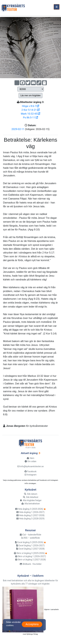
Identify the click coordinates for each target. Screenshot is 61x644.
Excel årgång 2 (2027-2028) (30, 549)
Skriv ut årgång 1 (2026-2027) (30, 556)
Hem (30, 458)
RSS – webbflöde (30, 538)
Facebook (30, 471)
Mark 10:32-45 (31, 114)
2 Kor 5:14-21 (30, 110)
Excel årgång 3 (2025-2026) (29, 542)
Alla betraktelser (30, 504)
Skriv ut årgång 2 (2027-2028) (30, 560)
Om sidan (31, 461)
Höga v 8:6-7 (31, 106)
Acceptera (32, 624)
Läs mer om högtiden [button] (30, 95)
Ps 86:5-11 (30, 117)
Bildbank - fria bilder (31, 564)
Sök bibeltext (30, 497)
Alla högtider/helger (30, 500)
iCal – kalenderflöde (30, 535)
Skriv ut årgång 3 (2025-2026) (29, 553)
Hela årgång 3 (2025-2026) (29, 509)
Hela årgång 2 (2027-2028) (30, 515)
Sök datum (30, 494)
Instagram (31, 475)
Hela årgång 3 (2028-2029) (30, 519)
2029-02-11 (18, 129)
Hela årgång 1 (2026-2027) (30, 512)
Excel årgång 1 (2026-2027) (30, 545)
